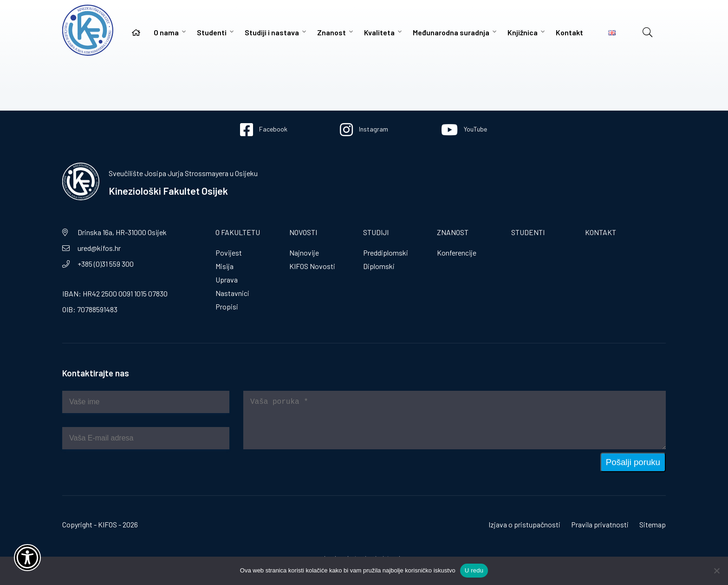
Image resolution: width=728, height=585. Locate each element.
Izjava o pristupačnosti (524, 524)
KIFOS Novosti (312, 266)
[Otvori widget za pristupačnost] (27, 558)
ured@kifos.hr (99, 248)
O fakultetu (238, 232)
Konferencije (457, 253)
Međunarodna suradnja (451, 32)
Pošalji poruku (633, 462)
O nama (166, 32)
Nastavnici (232, 293)
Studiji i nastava (272, 32)
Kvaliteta (379, 32)
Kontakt (569, 32)
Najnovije (304, 253)
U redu (474, 570)
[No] (716, 571)
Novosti (303, 232)
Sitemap (653, 524)
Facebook (264, 130)
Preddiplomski (386, 253)
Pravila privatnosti (600, 524)
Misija (224, 266)
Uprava (227, 279)
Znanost (331, 32)
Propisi (227, 306)
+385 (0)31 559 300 (106, 264)
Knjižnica (523, 32)
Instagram (364, 130)
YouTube (464, 130)
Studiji (376, 232)
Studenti (212, 32)
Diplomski (379, 266)
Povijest (229, 253)
